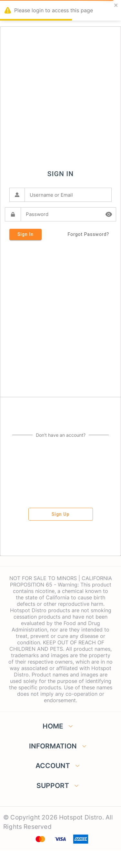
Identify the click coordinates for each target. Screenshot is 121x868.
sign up (61, 514)
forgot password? (88, 234)
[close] (116, 6)
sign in (25, 234)
